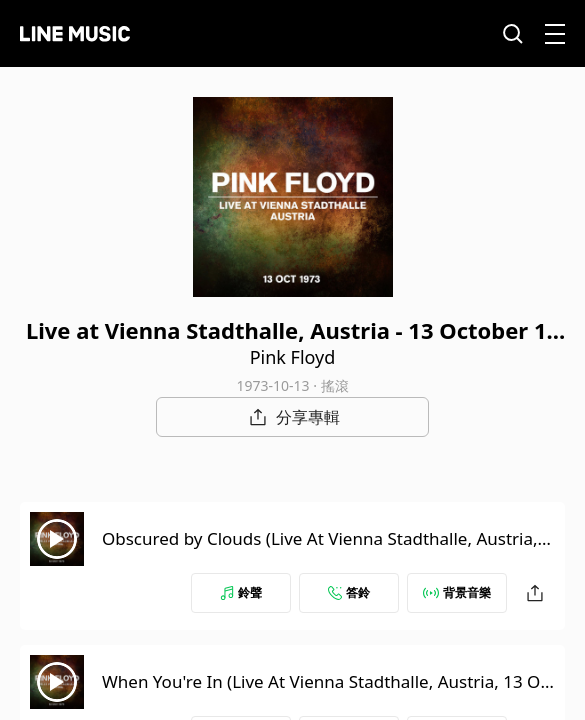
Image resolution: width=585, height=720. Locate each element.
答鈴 (349, 592)
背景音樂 (457, 592)
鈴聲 (241, 592)
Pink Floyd (293, 357)
